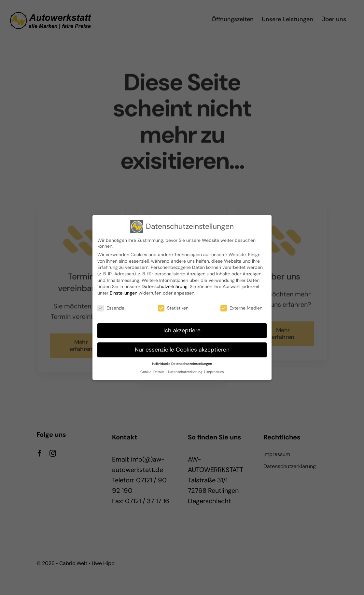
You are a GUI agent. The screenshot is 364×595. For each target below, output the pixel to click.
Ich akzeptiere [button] (182, 329)
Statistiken (173, 306)
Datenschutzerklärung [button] (186, 370)
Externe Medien (241, 306)
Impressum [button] (215, 370)
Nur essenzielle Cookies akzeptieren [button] (182, 348)
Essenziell (112, 306)
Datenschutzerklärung (165, 285)
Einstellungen (124, 291)
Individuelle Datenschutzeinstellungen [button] (182, 362)
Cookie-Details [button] (153, 370)
